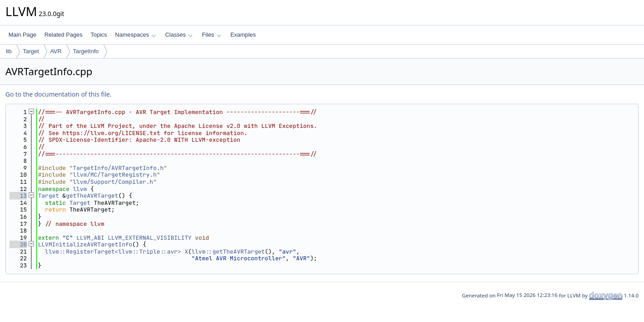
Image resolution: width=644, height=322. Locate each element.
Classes (179, 35)
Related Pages (63, 35)
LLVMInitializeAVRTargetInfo (85, 244)
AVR (56, 51)
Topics (99, 35)
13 (18, 196)
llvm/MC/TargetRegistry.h (115, 175)
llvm (80, 189)
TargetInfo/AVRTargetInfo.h (118, 168)
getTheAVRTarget (92, 196)
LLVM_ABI (90, 238)
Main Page (22, 35)
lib (9, 51)
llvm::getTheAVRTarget (228, 252)
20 (18, 244)
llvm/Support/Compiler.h (113, 182)
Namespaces (135, 35)
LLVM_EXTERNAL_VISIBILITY (150, 238)
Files (211, 35)
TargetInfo (86, 51)
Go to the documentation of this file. (58, 94)
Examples (243, 35)
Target (31, 51)
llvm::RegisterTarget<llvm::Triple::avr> (113, 252)
